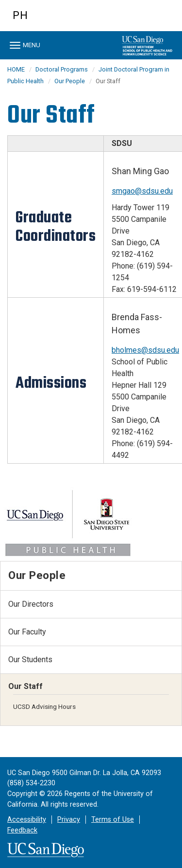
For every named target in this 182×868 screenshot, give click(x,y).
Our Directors (31, 604)
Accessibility (27, 820)
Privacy (69, 820)
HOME (16, 69)
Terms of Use (113, 820)
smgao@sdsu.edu (142, 191)
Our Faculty (27, 632)
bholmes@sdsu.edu (145, 350)
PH (20, 15)
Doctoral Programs (62, 69)
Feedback (22, 830)
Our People (70, 81)
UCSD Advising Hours (44, 706)
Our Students (30, 660)
